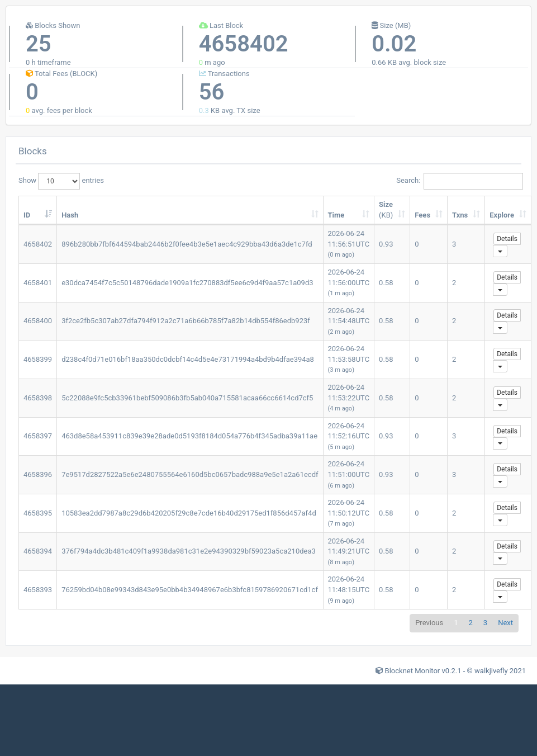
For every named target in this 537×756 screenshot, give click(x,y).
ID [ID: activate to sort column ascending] (27, 215)
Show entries (61, 181)
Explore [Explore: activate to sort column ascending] (502, 215)
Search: (457, 181)
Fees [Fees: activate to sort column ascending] (422, 215)
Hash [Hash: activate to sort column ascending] (70, 215)
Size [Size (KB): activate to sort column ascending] (386, 210)
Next (505, 623)
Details (507, 239)
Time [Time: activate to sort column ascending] (336, 215)
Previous (429, 623)
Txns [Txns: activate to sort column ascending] (460, 215)
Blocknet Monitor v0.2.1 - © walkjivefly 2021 (455, 671)
